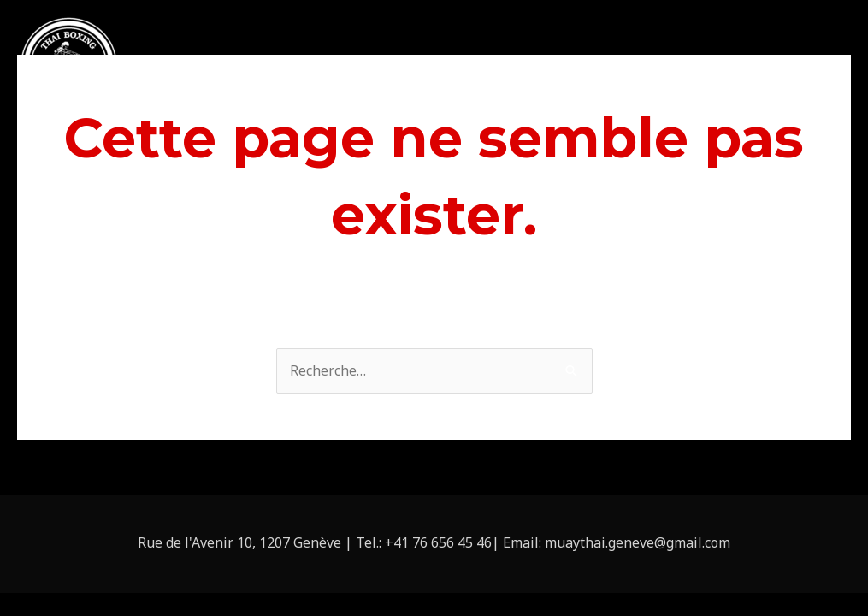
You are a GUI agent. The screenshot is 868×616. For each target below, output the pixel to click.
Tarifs (742, 68)
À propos (406, 68)
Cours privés (520, 68)
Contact (813, 68)
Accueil (327, 68)
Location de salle (641, 68)
